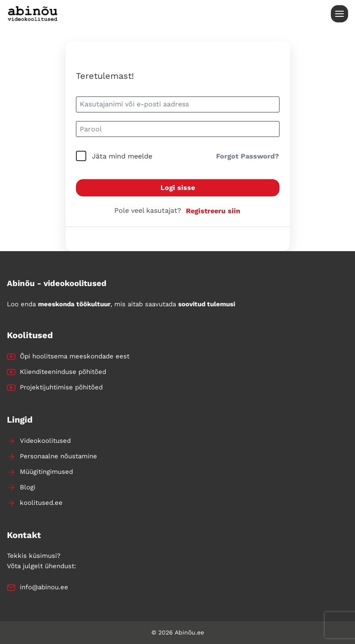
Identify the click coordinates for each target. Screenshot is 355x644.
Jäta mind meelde (122, 156)
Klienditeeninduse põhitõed (63, 372)
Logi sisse (178, 188)
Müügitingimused (46, 472)
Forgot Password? (248, 156)
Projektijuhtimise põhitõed (61, 387)
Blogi (28, 487)
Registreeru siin (213, 211)
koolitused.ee (41, 503)
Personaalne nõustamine (58, 456)
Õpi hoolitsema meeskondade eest (75, 356)
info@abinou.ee (44, 587)
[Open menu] (339, 14)
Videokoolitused (45, 441)
